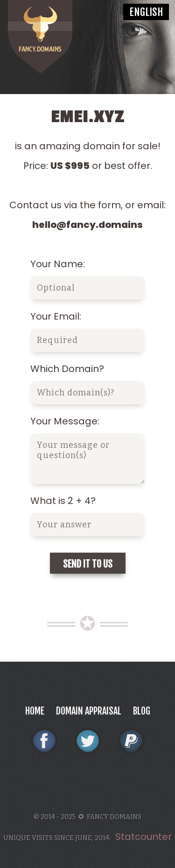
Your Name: (58, 264)
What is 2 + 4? (63, 501)
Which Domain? (67, 369)
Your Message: (65, 421)
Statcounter (143, 837)
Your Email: (56, 316)
